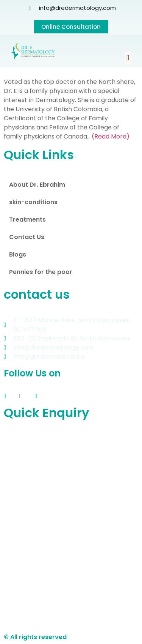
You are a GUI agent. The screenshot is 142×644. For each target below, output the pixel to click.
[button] (128, 58)
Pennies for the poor (41, 272)
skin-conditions (33, 202)
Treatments (27, 220)
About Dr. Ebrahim (37, 185)
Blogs (18, 254)
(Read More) (111, 136)
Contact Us (27, 237)
